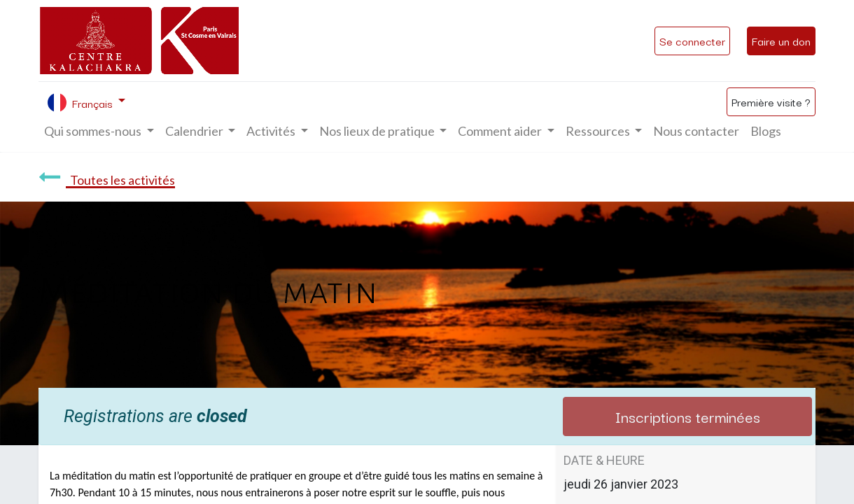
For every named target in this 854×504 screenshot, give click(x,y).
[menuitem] (696, 131)
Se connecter (692, 41)
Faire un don (781, 41)
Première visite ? (771, 101)
